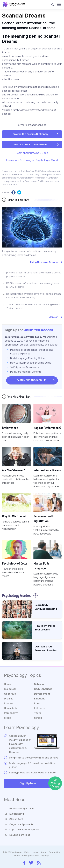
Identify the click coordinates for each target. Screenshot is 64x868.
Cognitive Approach (21, 824)
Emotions (40, 699)
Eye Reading (17, 814)
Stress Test (16, 819)
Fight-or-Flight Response (24, 829)
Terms (17, 855)
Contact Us (54, 852)
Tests (38, 713)
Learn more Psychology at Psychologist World (32, 160)
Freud (38, 703)
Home (8, 684)
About (44, 852)
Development (42, 694)
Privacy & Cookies (31, 855)
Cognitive (10, 694)
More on (54, 317)
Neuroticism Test (20, 835)
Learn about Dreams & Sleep (32, 153)
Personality (11, 713)
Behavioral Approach (22, 808)
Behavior (39, 684)
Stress (38, 718)
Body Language (43, 689)
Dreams (9, 699)
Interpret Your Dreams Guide (31, 144)
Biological (10, 689)
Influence (40, 708)
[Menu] (59, 4)
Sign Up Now (40, 783)
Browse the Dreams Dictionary (31, 134)
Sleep (7, 718)
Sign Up (31, 380)
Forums (9, 703)
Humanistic (11, 708)
